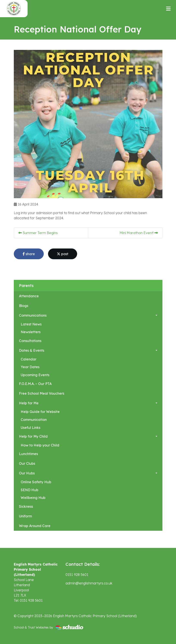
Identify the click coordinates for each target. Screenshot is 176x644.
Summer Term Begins (38, 233)
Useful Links (30, 428)
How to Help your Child (40, 445)
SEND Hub (30, 490)
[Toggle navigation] (168, 9)
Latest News (31, 324)
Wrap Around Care (35, 526)
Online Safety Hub (36, 482)
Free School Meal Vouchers (42, 393)
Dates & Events (32, 350)
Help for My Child (33, 436)
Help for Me (29, 403)
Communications (33, 315)
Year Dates (30, 367)
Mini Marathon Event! (139, 233)
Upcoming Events (35, 375)
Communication (34, 420)
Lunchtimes (28, 454)
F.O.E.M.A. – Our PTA (35, 384)
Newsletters (31, 332)
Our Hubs (27, 473)
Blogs (24, 306)
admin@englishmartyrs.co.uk (89, 583)
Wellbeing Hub (33, 498)
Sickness (26, 506)
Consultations (30, 341)
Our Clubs (27, 463)
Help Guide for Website (40, 412)
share (29, 254)
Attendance (29, 296)
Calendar (29, 359)
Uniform (25, 516)
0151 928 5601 (77, 575)
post (63, 254)
